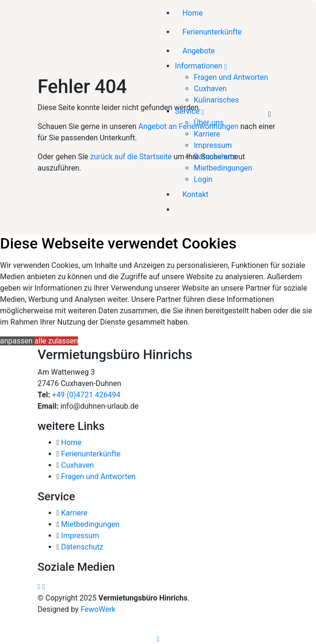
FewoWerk (98, 609)
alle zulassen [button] (56, 341)
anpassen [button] (17, 341)
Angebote (199, 51)
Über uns (209, 123)
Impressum (213, 145)
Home (192, 13)
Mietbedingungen (223, 168)
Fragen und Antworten (231, 77)
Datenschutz (215, 157)
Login (203, 179)
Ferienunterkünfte (212, 32)
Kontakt (195, 194)
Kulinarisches (216, 100)
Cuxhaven (210, 89)
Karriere (207, 134)
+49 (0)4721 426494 (85, 395)
